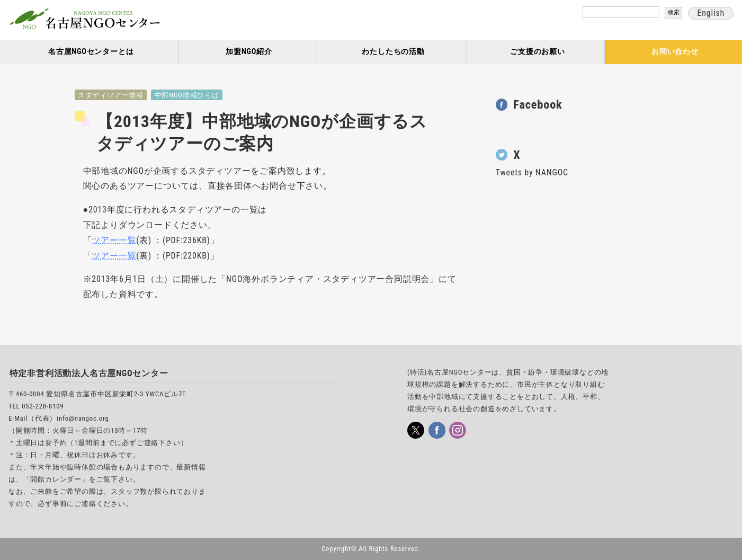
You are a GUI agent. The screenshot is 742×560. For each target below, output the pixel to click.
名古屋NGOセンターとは (91, 52)
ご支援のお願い (538, 52)
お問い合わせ (675, 52)
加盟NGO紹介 (249, 52)
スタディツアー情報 (111, 95)
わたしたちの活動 (393, 52)
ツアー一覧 (114, 240)
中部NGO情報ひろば (187, 95)
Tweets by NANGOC (532, 172)
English (711, 13)
